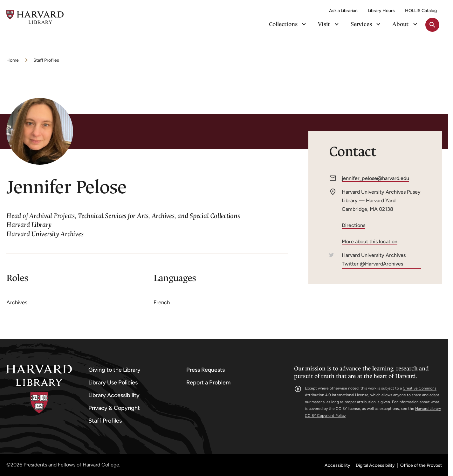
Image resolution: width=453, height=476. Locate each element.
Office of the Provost (421, 466)
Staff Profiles (46, 60)
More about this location (370, 241)
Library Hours (381, 11)
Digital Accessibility (375, 466)
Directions (353, 225)
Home (13, 60)
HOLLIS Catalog (421, 11)
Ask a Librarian (343, 11)
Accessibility (337, 466)
